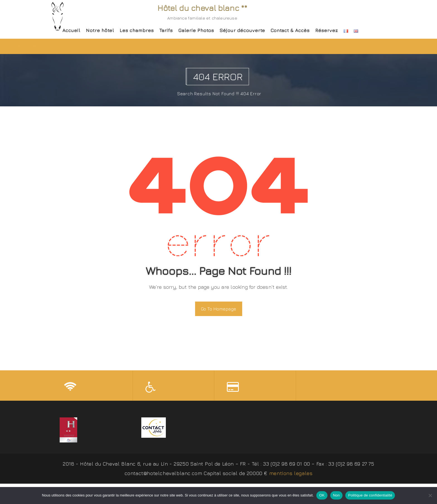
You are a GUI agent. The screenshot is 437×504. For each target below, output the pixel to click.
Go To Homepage (219, 309)
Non (337, 495)
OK (322, 495)
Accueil (71, 30)
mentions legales (291, 474)
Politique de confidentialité (370, 495)
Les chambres (137, 30)
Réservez (327, 30)
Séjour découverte (242, 30)
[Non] (430, 495)
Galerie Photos (196, 30)
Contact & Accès (290, 30)
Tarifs (166, 30)
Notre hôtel (100, 30)
